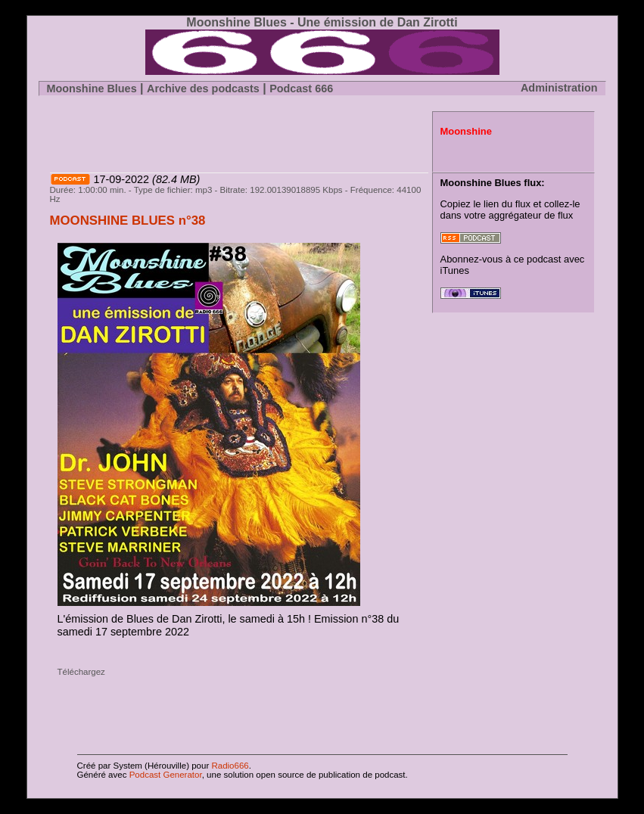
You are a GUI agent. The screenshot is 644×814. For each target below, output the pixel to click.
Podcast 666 (301, 89)
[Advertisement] (227, 134)
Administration (559, 88)
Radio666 (229, 766)
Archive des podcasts (203, 89)
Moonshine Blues (92, 89)
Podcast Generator (166, 775)
